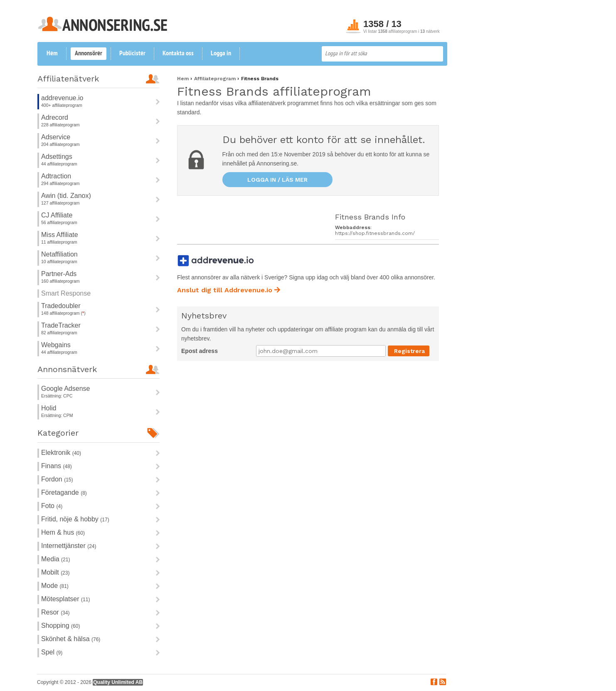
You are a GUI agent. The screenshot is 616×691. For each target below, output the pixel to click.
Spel (52, 652)
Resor (55, 612)
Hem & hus (63, 532)
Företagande (64, 492)
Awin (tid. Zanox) (66, 196)
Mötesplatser (65, 599)
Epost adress (200, 351)
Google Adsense (65, 389)
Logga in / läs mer (277, 180)
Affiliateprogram (216, 79)
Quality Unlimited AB (118, 682)
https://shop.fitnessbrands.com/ (375, 233)
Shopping (60, 626)
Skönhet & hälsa (71, 639)
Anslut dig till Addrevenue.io (229, 290)
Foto (52, 506)
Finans (57, 466)
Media (55, 559)
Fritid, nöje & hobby (75, 519)
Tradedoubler (61, 306)
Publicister (132, 54)
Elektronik (61, 453)
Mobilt (55, 572)
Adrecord (55, 117)
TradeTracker (61, 325)
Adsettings (57, 157)
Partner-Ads (59, 274)
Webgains (56, 345)
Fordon (57, 479)
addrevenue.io (62, 98)
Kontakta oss (178, 54)
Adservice (56, 137)
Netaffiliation (59, 254)
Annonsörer (89, 54)
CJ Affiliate (57, 215)
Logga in (221, 54)
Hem (52, 54)
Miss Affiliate (60, 235)
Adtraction (56, 176)
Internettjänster (69, 546)
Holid (49, 408)
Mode (55, 586)
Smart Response (66, 293)
